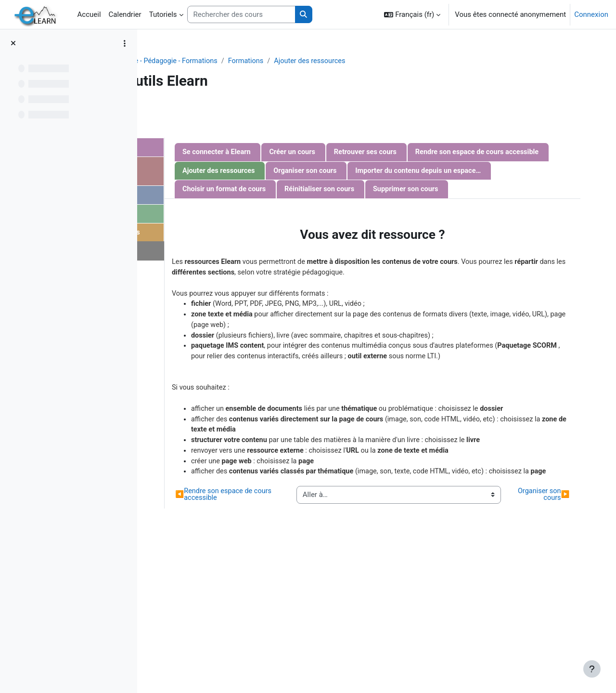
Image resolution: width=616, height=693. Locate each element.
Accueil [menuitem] (89, 14)
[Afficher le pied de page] (592, 669)
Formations (371, 61)
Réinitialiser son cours (450, 209)
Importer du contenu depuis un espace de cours (461, 191)
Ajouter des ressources (437, 61)
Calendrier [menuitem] (125, 14)
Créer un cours (422, 153)
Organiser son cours (342, 191)
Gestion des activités (219, 196)
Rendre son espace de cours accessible (373, 171)
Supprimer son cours (343, 229)
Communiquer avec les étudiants (222, 172)
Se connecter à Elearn (345, 153)
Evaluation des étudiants (225, 235)
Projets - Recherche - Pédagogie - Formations (270, 61)
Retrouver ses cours (497, 153)
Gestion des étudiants (220, 216)
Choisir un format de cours (353, 209)
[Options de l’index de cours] (125, 43)
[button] (412, 14)
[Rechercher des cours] (241, 15)
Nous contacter (204, 254)
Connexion (591, 14)
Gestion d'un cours (215, 148)
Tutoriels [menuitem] (163, 14)
